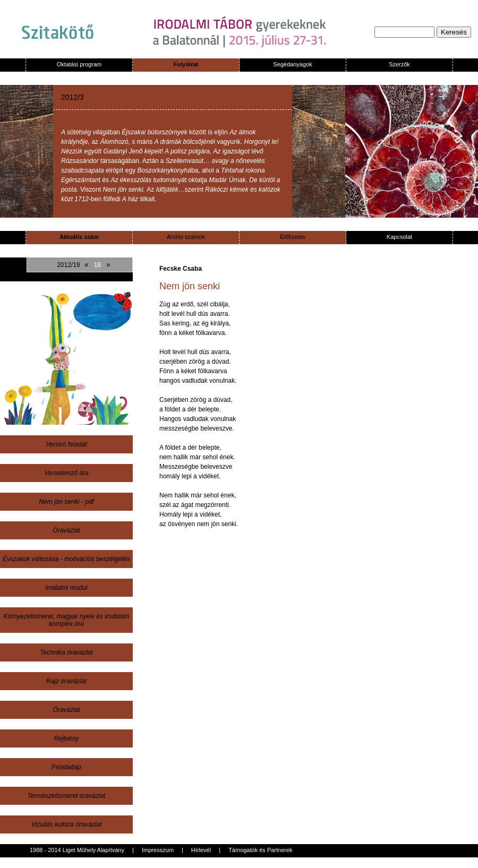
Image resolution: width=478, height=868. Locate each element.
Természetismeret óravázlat (67, 796)
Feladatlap (66, 767)
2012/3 (72, 97)
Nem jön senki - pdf (66, 502)
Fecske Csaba (181, 269)
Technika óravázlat (66, 652)
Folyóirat (186, 64)
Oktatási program (79, 64)
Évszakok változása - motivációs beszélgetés (66, 559)
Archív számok (186, 237)
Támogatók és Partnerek (260, 850)
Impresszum (158, 850)
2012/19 (68, 265)
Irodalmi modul (67, 588)
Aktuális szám (79, 237)
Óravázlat (66, 530)
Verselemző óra (66, 473)
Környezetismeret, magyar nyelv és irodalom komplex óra (67, 620)
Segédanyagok (292, 64)
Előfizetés (293, 237)
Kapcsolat (399, 237)
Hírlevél (201, 850)
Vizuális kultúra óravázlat (67, 824)
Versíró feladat (66, 444)
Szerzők (399, 64)
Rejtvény (67, 738)
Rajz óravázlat (66, 681)
